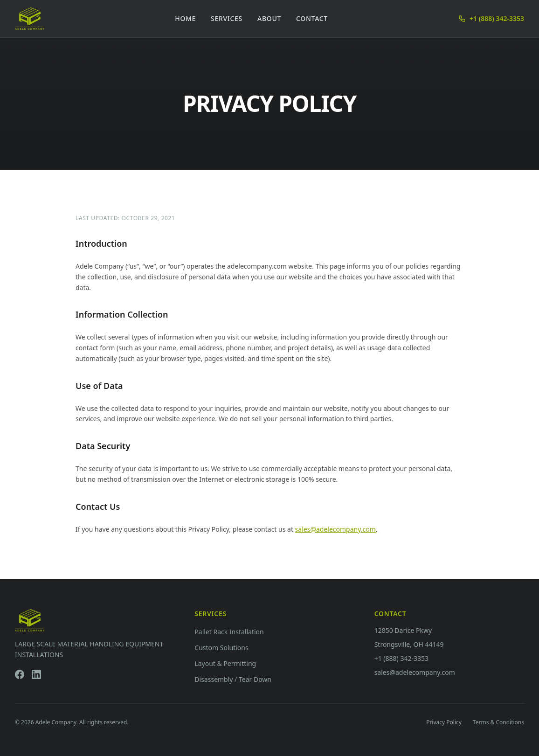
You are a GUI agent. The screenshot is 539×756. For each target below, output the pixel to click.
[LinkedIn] (36, 674)
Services (227, 18)
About (269, 18)
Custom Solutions (221, 648)
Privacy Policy (444, 722)
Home (185, 18)
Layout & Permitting (225, 663)
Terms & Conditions (498, 722)
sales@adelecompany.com (335, 529)
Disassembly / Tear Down (233, 679)
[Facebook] (20, 674)
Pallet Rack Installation (229, 632)
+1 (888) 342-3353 (491, 18)
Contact (312, 18)
